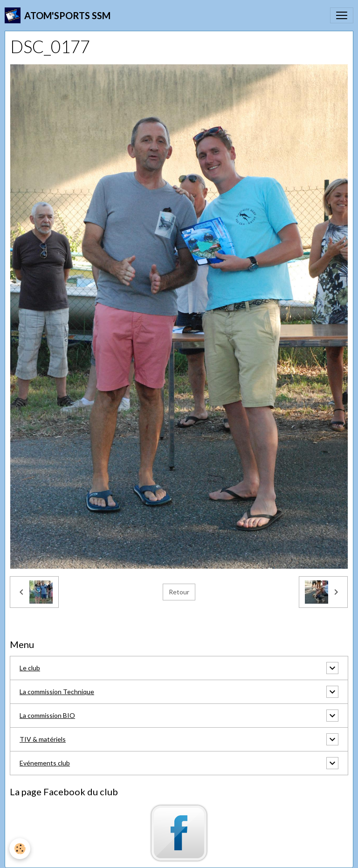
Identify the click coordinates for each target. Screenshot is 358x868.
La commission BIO (47, 715)
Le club (30, 668)
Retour (179, 592)
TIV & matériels (43, 739)
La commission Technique (57, 692)
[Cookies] (20, 849)
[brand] (58, 15)
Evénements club (45, 763)
